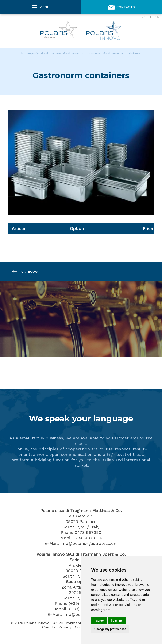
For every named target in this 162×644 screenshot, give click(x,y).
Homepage (30, 53)
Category (23, 271)
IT (150, 17)
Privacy (65, 627)
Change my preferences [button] (110, 629)
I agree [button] (99, 620)
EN (157, 17)
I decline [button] (117, 620)
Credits (49, 627)
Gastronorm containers (82, 53)
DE (143, 17)
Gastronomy (51, 53)
